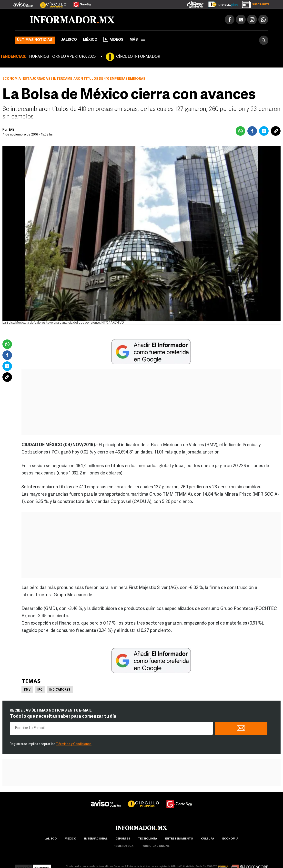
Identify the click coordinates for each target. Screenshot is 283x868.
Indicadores (60, 690)
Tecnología (148, 839)
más (137, 40)
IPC (40, 690)
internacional (96, 839)
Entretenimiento (179, 839)
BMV (27, 690)
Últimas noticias (35, 40)
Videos (113, 39)
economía (230, 839)
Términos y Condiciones (74, 744)
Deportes (123, 839)
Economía (12, 79)
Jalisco (69, 40)
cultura (208, 839)
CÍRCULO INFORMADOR (138, 57)
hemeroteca (123, 846)
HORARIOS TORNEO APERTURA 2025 (62, 57)
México (90, 40)
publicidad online (156, 846)
